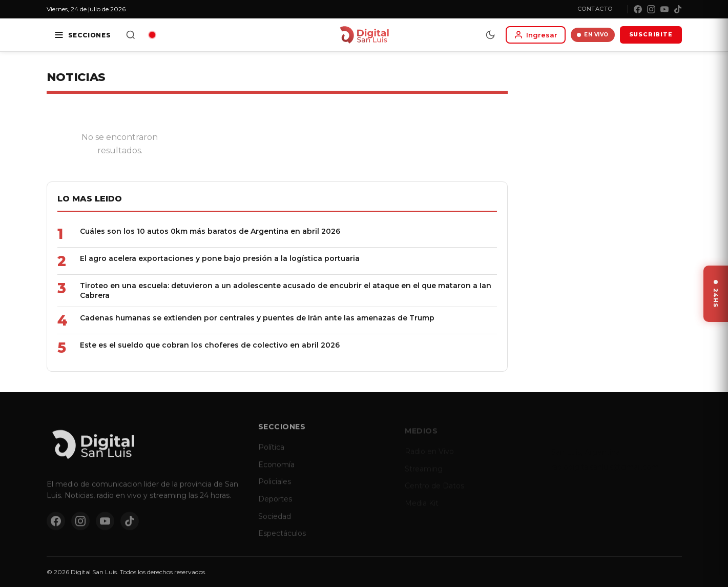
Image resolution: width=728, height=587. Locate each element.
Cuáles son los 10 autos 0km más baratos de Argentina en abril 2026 (210, 231)
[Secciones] (82, 35)
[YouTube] (664, 9)
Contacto (595, 9)
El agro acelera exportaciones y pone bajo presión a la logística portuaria (219, 258)
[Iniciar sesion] (536, 35)
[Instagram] (651, 9)
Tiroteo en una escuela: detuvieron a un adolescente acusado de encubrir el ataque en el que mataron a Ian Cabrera (285, 290)
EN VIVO (593, 35)
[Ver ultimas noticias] (716, 294)
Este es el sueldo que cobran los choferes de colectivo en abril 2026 (209, 345)
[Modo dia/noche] (490, 35)
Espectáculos (282, 539)
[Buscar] (131, 35)
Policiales (275, 487)
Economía (276, 470)
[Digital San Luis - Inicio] (364, 35)
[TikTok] (678, 9)
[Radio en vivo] (152, 35)
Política (271, 453)
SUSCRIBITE (651, 34)
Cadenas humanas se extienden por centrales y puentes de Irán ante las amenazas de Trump (257, 318)
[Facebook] (638, 9)
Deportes (275, 504)
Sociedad (275, 521)
